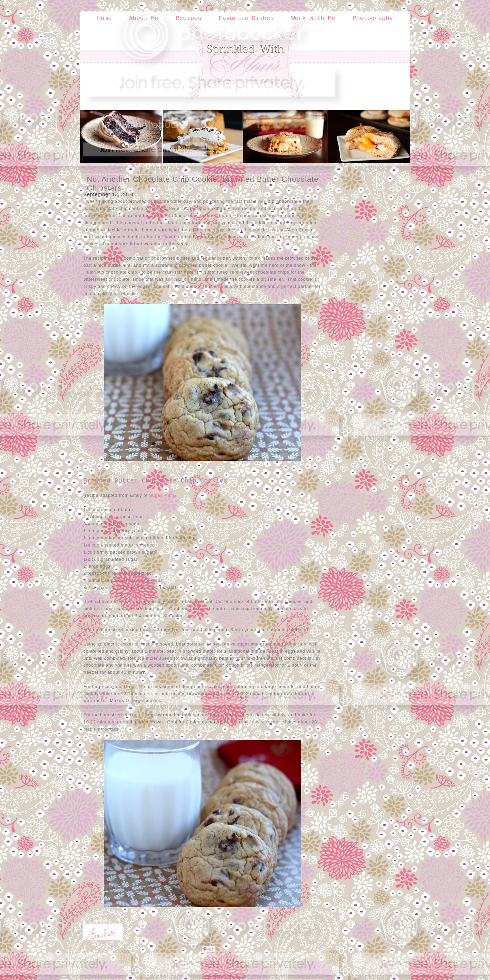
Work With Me (313, 18)
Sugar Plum (162, 495)
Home (104, 18)
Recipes (189, 18)
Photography (373, 18)
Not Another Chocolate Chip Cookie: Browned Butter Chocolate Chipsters (203, 184)
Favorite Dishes (246, 18)
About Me (144, 18)
